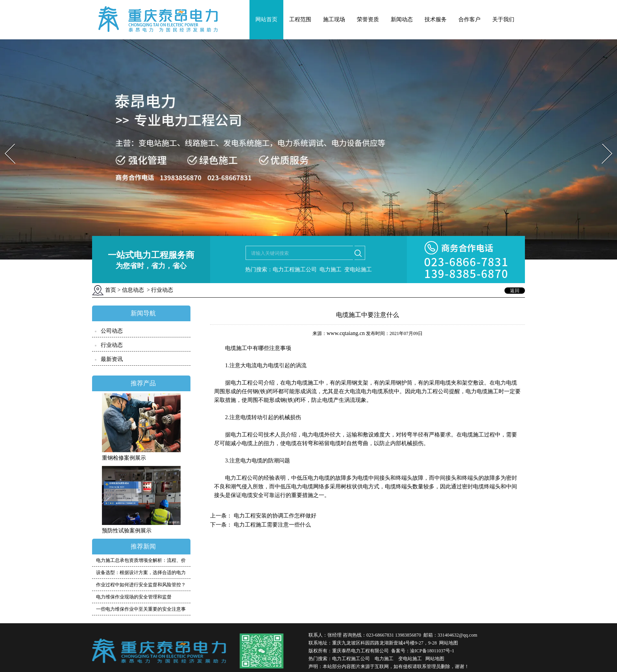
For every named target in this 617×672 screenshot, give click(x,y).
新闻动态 (402, 19)
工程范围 (300, 19)
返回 (515, 291)
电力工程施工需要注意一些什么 (272, 525)
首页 (111, 290)
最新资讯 (112, 359)
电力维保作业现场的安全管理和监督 (134, 597)
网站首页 (266, 19)
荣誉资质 (368, 19)
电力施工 (384, 659)
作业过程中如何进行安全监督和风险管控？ (141, 585)
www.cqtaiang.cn (346, 333)
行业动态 (112, 345)
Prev (5, 141)
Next (603, 141)
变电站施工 (410, 659)
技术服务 (436, 19)
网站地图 (449, 643)
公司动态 (112, 331)
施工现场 (334, 19)
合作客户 (469, 19)
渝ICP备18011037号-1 (432, 651)
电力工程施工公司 (351, 659)
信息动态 (133, 290)
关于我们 (503, 19)
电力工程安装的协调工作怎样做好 (274, 516)
